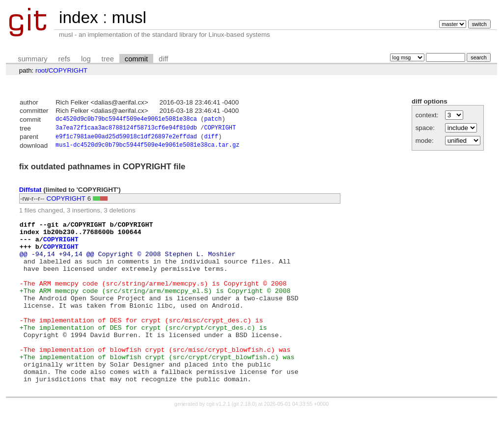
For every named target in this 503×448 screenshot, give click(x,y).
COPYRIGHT (68, 70)
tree (108, 59)
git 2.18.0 (244, 439)
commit (136, 59)
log (86, 59)
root (41, 70)
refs (64, 59)
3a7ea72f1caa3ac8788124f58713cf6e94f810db (126, 129)
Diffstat (30, 193)
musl (129, 17)
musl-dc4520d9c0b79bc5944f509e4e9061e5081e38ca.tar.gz (147, 148)
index (79, 17)
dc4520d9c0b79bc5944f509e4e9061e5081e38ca (126, 120)
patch (213, 120)
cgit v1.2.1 (218, 439)
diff (163, 59)
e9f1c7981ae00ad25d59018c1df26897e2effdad (126, 139)
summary (32, 59)
